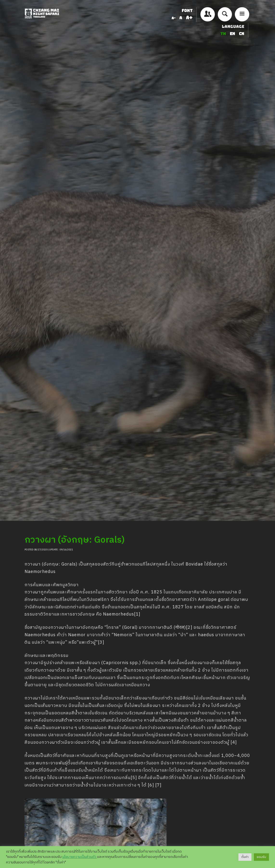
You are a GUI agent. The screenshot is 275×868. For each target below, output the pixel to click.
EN (233, 34)
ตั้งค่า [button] (245, 857)
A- (173, 18)
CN (242, 34)
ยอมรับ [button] (261, 857)
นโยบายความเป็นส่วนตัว (80, 857)
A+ (189, 18)
